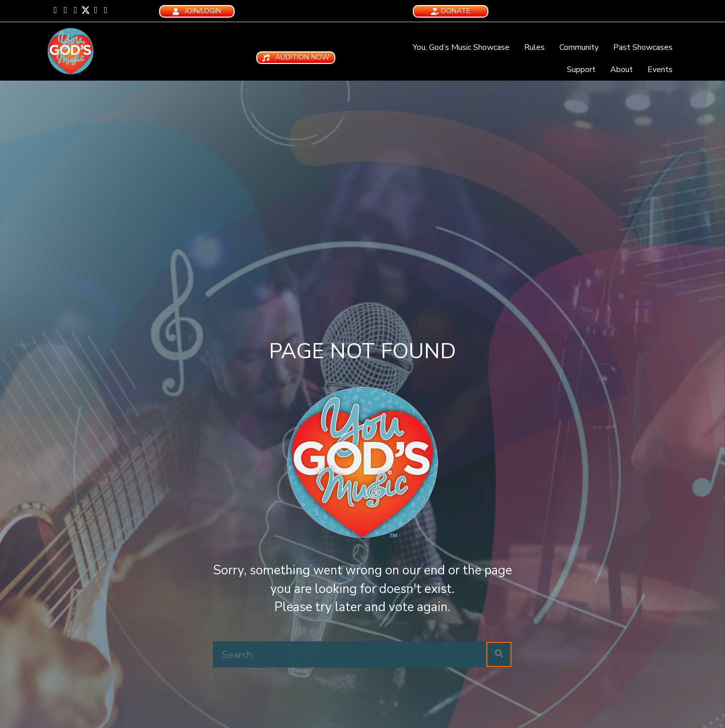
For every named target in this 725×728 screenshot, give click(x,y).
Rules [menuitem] (534, 47)
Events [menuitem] (660, 70)
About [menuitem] (622, 70)
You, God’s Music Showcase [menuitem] (461, 47)
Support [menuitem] (581, 70)
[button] (55, 10)
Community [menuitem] (579, 47)
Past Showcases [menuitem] (643, 47)
